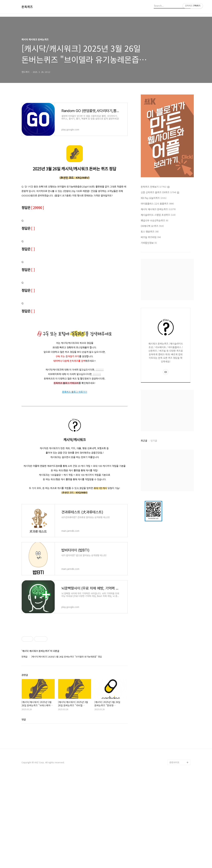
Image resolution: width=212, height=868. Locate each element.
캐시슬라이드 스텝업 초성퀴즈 (158, 215)
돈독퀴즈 (27, 7)
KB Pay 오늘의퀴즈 (154, 198)
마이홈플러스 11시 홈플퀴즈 (157, 204)
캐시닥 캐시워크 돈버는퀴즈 (158, 209)
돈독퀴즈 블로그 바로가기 (75, 392)
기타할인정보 (149, 243)
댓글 (24, 766)
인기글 (154, 441)
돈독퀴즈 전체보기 (155, 187)
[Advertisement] (75, 649)
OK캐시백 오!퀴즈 (152, 226)
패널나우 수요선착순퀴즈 (155, 220)
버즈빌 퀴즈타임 (151, 237)
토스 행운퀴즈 (150, 232)
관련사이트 (174, 855)
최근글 (144, 441)
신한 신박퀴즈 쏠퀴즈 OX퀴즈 (160, 192)
